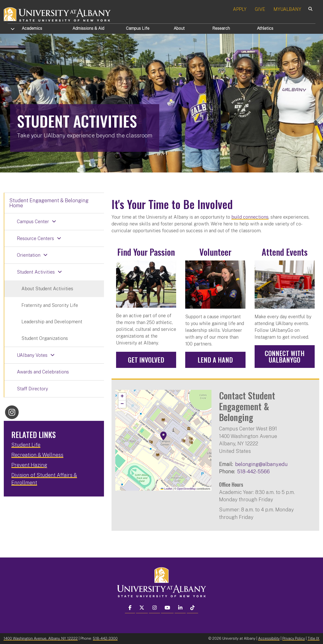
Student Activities (36, 272)
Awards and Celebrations (43, 372)
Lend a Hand (215, 360)
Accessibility (269, 638)
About (179, 28)
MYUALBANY (287, 9)
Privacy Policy (294, 638)
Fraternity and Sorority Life (50, 305)
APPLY (240, 9)
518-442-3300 (105, 638)
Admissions (88, 28)
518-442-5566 (253, 471)
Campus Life (138, 28)
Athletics (265, 28)
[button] (164, 436)
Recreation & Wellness (37, 455)
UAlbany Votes (32, 355)
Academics (32, 28)
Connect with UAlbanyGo (285, 356)
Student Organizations (45, 338)
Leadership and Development (52, 322)
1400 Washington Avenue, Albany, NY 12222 (41, 638)
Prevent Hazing (29, 465)
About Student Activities (47, 289)
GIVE (260, 9)
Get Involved (146, 360)
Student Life (26, 445)
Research (221, 28)
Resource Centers (35, 238)
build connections (250, 217)
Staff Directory (32, 389)
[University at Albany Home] (58, 14)
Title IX (314, 638)
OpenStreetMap (186, 489)
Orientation (29, 255)
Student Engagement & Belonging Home (49, 203)
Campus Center (33, 222)
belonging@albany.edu (261, 464)
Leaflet (166, 489)
